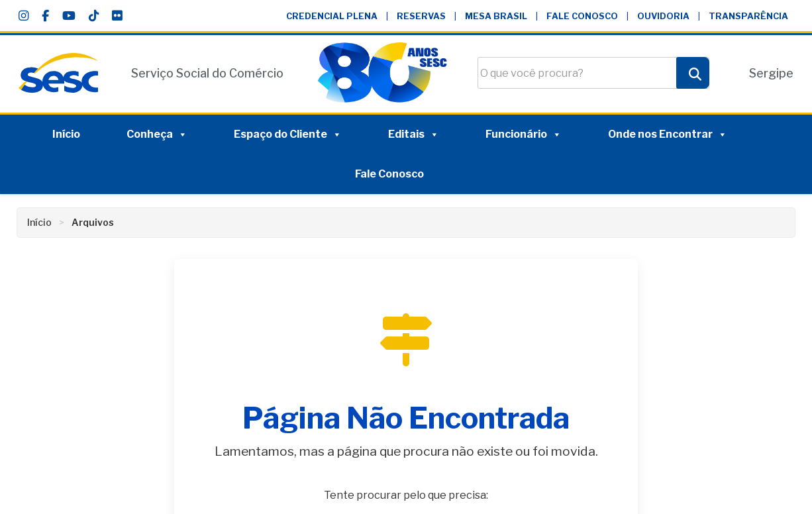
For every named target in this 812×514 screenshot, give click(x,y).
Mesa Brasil (496, 16)
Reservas (421, 16)
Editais (414, 134)
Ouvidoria (663, 16)
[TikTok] (94, 16)
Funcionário (524, 134)
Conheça (157, 134)
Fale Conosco (582, 16)
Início (66, 134)
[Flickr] (117, 16)
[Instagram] (24, 16)
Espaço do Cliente (288, 134)
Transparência (748, 16)
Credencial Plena (332, 16)
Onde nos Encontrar (668, 134)
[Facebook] (45, 16)
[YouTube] (69, 16)
